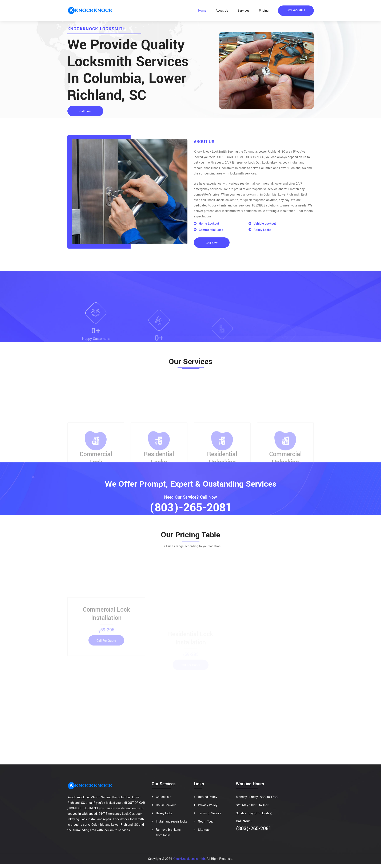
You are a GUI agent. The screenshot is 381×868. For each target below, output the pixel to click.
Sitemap (204, 834)
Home (202, 11)
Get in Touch (207, 826)
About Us (222, 11)
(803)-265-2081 (191, 509)
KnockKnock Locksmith (189, 863)
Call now (85, 112)
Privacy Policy (208, 809)
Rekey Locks (260, 230)
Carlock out (164, 801)
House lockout (166, 809)
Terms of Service (210, 817)
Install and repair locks (172, 826)
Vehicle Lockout (262, 224)
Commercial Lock (209, 230)
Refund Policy (208, 801)
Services (244, 11)
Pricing (264, 11)
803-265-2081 (296, 11)
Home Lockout (206, 224)
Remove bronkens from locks (168, 837)
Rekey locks (164, 817)
